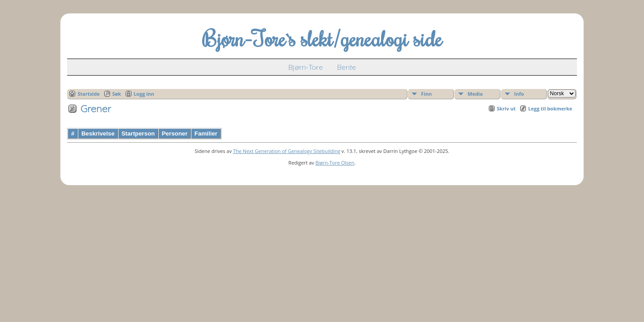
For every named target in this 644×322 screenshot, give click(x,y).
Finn (427, 94)
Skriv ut (506, 108)
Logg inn (144, 94)
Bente (347, 67)
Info (519, 94)
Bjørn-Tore (306, 67)
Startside (89, 94)
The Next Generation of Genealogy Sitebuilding (287, 151)
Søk (117, 94)
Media (475, 94)
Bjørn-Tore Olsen (335, 163)
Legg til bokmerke (550, 108)
